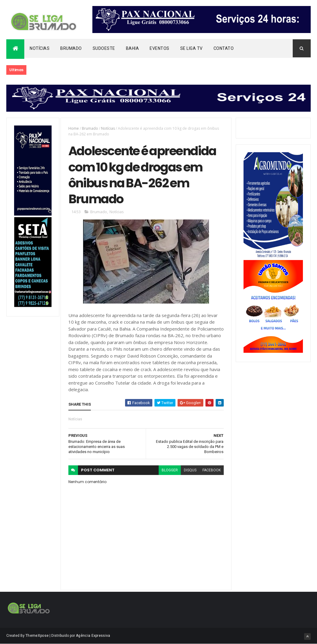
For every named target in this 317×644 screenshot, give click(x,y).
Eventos (160, 48)
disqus (190, 470)
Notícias (40, 48)
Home (74, 128)
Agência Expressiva (93, 636)
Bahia (133, 48)
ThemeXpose (37, 636)
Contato (224, 48)
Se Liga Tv (191, 48)
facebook (212, 470)
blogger (170, 470)
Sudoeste (104, 48)
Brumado (71, 48)
